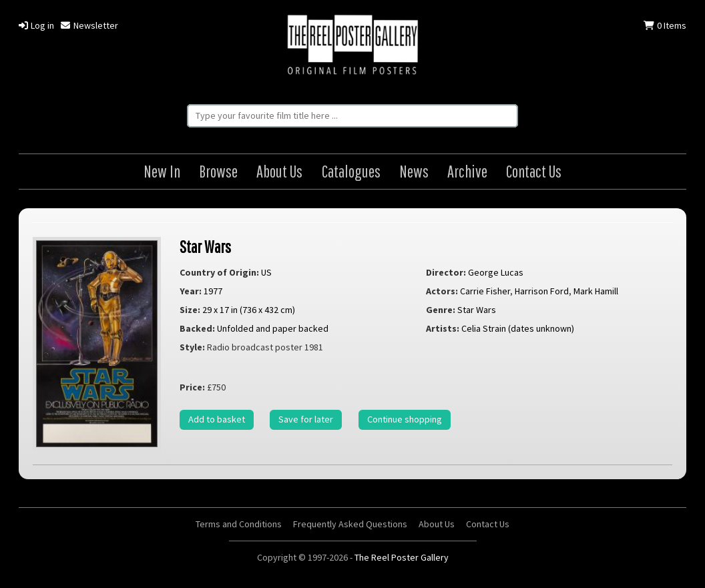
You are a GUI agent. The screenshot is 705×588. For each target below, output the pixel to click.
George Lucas (496, 272)
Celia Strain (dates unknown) (518, 328)
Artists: (443, 328)
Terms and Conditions (239, 524)
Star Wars (205, 247)
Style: (192, 347)
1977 (213, 291)
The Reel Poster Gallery (352, 46)
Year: (191, 291)
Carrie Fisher (485, 291)
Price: (192, 387)
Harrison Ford (542, 291)
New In (162, 171)
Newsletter (89, 25)
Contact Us (534, 171)
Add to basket (217, 419)
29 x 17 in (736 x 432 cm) (249, 310)
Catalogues (351, 171)
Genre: (441, 310)
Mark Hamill (596, 291)
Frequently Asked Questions (350, 524)
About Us (279, 171)
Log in (36, 25)
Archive (467, 171)
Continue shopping (405, 419)
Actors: (442, 291)
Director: (446, 272)
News (414, 171)
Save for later (306, 419)
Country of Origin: (219, 272)
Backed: (197, 328)
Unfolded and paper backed (273, 328)
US (266, 272)
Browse (218, 171)
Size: (190, 310)
